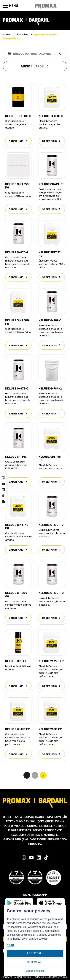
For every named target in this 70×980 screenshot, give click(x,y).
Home (7, 34)
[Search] (62, 54)
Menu (10, 6)
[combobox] (30, 54)
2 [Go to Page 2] (35, 775)
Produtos (22, 34)
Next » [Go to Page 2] (43, 775)
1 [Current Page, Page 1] (27, 775)
